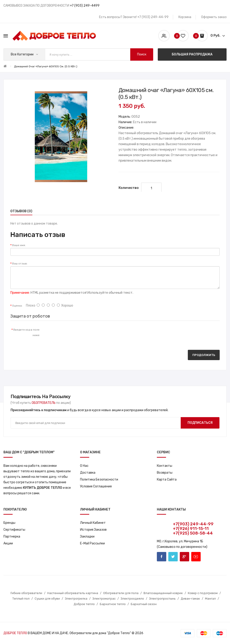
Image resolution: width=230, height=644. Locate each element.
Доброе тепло (84, 604)
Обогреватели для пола (121, 593)
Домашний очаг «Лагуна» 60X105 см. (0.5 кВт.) (46, 66)
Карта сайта (167, 480)
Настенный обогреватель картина (73, 593)
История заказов (93, 530)
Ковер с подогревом (203, 593)
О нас (84, 466)
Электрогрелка (76, 599)
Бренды (9, 523)
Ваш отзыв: (20, 264)
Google (184, 557)
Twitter (173, 557)
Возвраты (165, 473)
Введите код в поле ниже (26, 332)
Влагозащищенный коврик (163, 593)
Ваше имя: (19, 245)
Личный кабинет (93, 523)
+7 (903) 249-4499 (85, 6)
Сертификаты (14, 530)
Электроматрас (104, 599)
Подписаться (200, 423)
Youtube (196, 557)
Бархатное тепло (113, 604)
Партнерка (12, 537)
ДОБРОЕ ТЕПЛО (15, 633)
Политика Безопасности (99, 480)
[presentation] (81, 334)
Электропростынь (162, 599)
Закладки (87, 537)
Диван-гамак (190, 599)
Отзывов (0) (21, 211)
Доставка (88, 473)
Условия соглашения (96, 486)
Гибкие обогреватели (26, 593)
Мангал (210, 599)
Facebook (162, 557)
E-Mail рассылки (92, 543)
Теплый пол (21, 599)
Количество (129, 188)
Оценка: (17, 306)
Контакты (165, 466)
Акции (8, 543)
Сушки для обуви (47, 599)
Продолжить (204, 355)
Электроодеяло (132, 599)
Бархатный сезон (144, 604)
